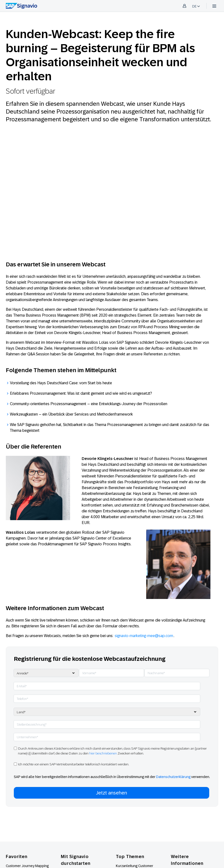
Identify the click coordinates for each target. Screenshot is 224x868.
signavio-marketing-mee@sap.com (144, 636)
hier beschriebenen (103, 753)
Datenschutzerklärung (173, 777)
